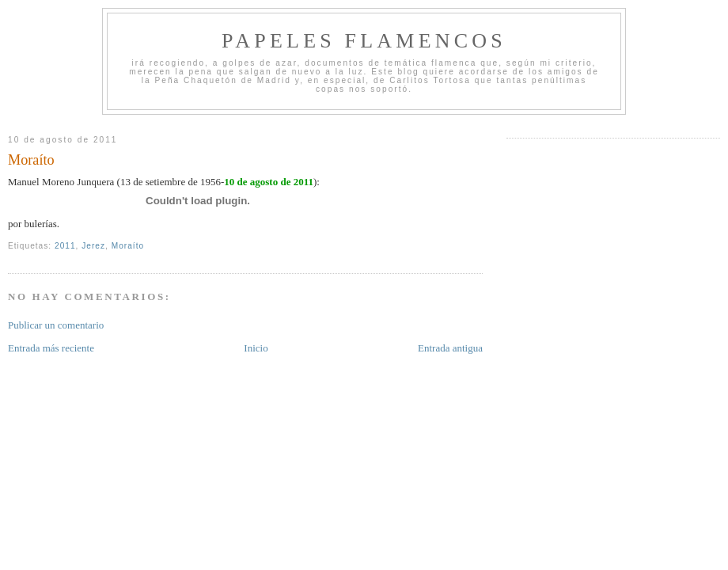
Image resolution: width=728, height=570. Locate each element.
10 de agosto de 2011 (269, 182)
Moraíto (31, 160)
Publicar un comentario (56, 325)
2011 (65, 246)
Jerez (93, 246)
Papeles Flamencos (364, 41)
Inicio (256, 348)
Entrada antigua (450, 348)
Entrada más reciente (51, 348)
